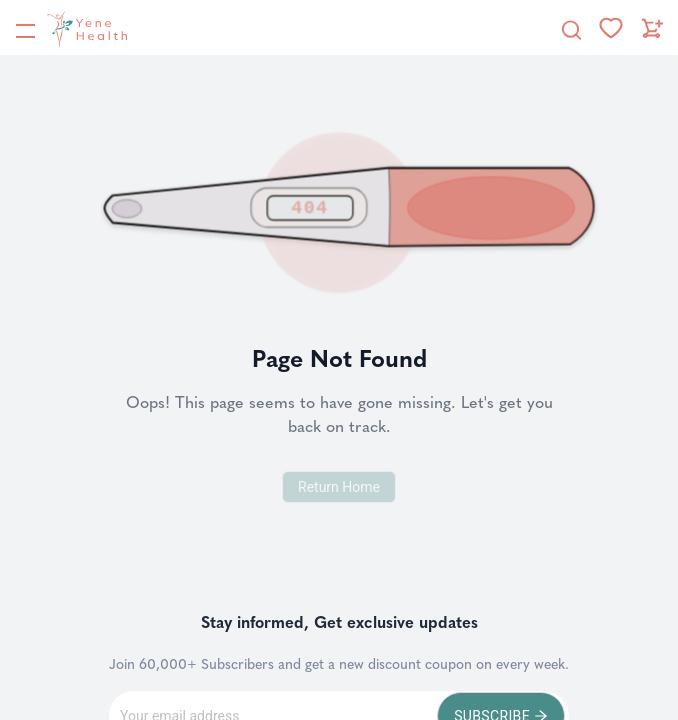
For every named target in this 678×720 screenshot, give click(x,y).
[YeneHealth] (71, 29)
